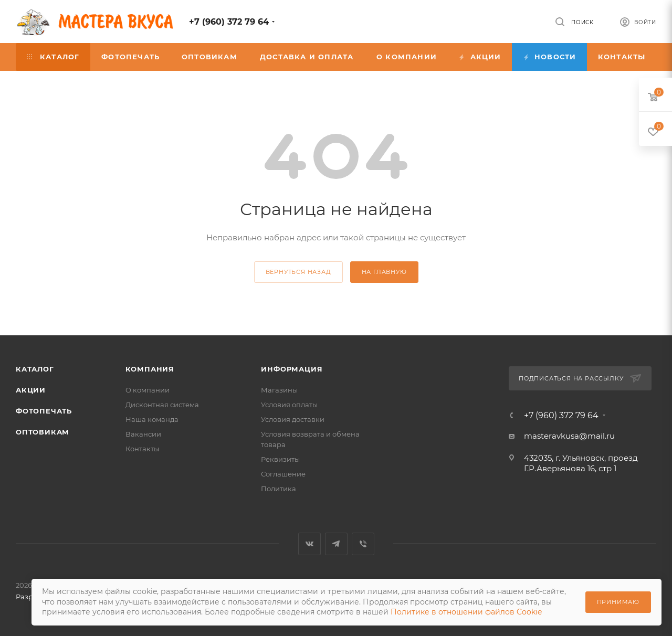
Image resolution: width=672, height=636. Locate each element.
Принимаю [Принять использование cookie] (618, 602)
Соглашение (283, 474)
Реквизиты (280, 459)
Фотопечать (44, 411)
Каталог (35, 369)
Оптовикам (43, 432)
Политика (279, 489)
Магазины (279, 390)
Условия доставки (293, 419)
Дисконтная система (162, 405)
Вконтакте (309, 544)
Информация (292, 369)
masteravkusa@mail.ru (569, 436)
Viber (363, 544)
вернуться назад (298, 272)
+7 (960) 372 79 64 (229, 22)
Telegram (336, 544)
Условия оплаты (289, 405)
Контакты (142, 449)
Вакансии (143, 434)
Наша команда (152, 419)
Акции (31, 390)
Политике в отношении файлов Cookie (466, 612)
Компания (150, 369)
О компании (148, 390)
